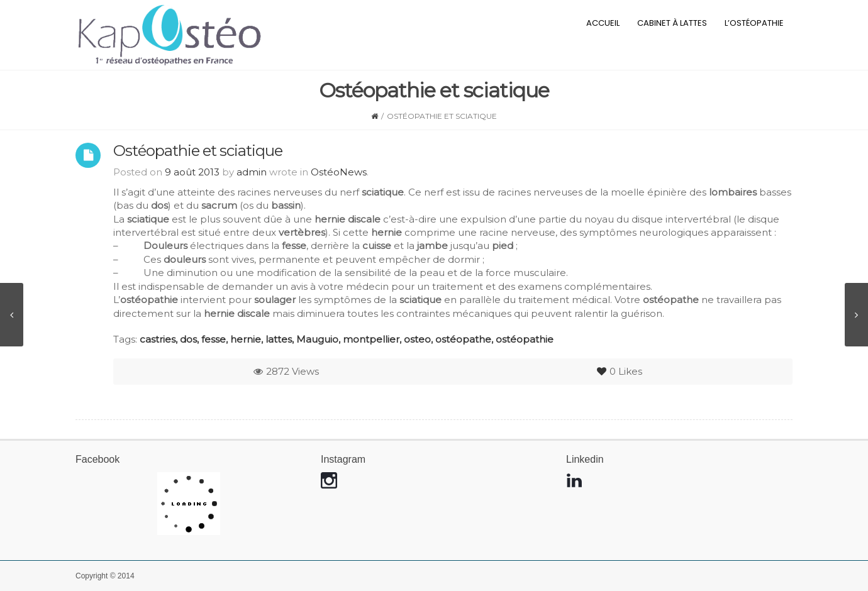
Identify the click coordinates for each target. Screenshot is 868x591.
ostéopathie (525, 339)
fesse (214, 339)
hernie (246, 339)
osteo (417, 339)
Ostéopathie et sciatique (198, 151)
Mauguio (317, 339)
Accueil (603, 23)
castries (158, 339)
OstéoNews (339, 172)
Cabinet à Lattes (672, 23)
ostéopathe (463, 339)
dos (188, 339)
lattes (279, 339)
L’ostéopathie (754, 23)
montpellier (371, 339)
